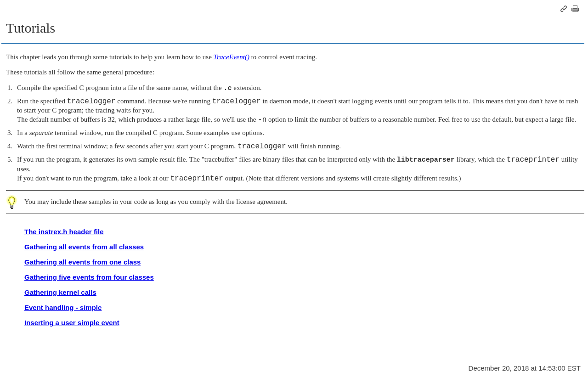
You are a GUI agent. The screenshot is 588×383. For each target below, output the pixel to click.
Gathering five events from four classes (89, 277)
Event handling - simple (63, 307)
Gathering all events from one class (82, 262)
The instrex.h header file (64, 232)
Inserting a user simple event (72, 323)
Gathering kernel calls (60, 292)
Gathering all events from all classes (84, 247)
